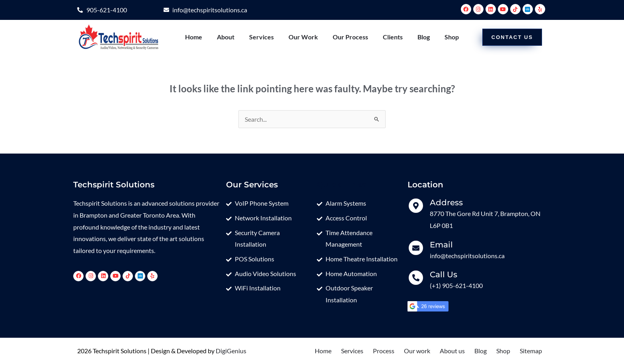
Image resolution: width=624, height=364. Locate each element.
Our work (417, 351)
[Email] (416, 248)
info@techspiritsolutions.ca (467, 256)
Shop (452, 37)
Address (446, 202)
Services (261, 37)
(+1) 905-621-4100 (456, 285)
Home (194, 37)
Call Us (444, 274)
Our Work (303, 37)
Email (441, 245)
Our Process (350, 37)
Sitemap (531, 351)
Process (384, 351)
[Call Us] (416, 278)
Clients (393, 37)
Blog (424, 37)
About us (452, 351)
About (226, 37)
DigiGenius (231, 351)
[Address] (416, 206)
